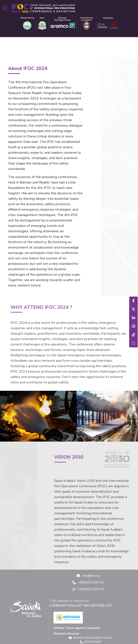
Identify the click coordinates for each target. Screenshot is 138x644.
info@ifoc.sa (88, 576)
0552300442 (91, 642)
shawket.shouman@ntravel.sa (90, 638)
